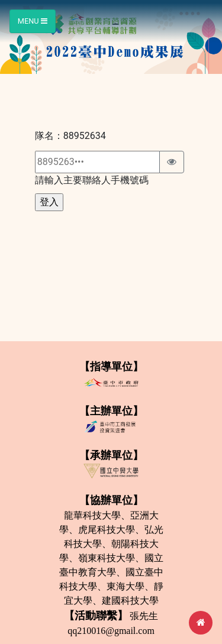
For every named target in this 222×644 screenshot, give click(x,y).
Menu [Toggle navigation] (33, 21)
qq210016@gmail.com (111, 631)
